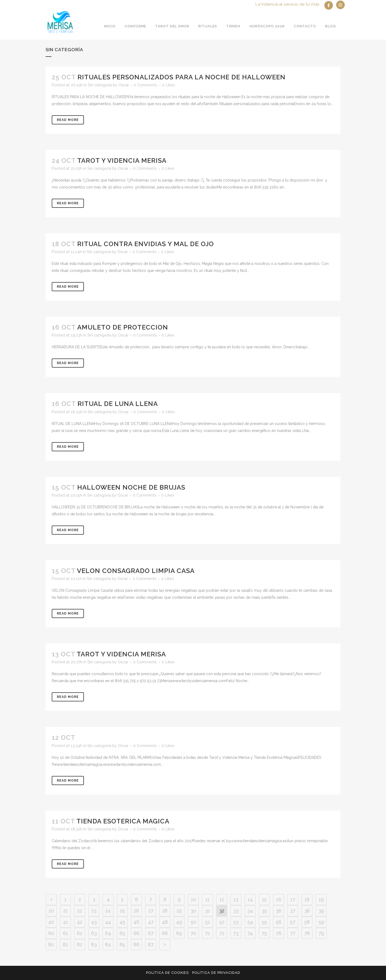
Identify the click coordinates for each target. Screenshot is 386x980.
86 (136, 944)
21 (66, 911)
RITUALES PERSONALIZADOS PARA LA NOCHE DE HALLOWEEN (181, 77)
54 (250, 922)
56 (279, 922)
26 (136, 911)
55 (264, 922)
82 (80, 944)
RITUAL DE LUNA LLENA (118, 404)
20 (51, 911)
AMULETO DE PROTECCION (123, 327)
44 (108, 922)
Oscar (124, 85)
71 (207, 933)
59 (321, 922)
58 (307, 922)
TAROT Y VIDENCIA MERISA (122, 160)
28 (165, 911)
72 (222, 933)
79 (321, 933)
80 (51, 944)
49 (179, 922)
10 (193, 899)
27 (151, 911)
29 (179, 911)
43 (94, 922)
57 (293, 922)
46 (136, 922)
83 (94, 944)
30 (193, 911)
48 (165, 922)
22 (80, 911)
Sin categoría (100, 85)
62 (80, 933)
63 (94, 933)
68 (165, 933)
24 (108, 911)
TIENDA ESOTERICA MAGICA (123, 821)
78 (307, 933)
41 (66, 922)
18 (307, 899)
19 (321, 899)
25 (122, 911)
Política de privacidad (216, 973)
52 (222, 922)
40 (51, 922)
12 (222, 899)
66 (136, 933)
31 (207, 911)
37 (293, 911)
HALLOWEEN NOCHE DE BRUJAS (131, 487)
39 (321, 911)
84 (108, 944)
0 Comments (146, 85)
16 (279, 899)
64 (108, 933)
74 (250, 933)
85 (122, 944)
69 (179, 933)
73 (236, 933)
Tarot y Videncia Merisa (121, 654)
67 (151, 933)
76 (279, 933)
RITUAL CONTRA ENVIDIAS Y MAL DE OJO (146, 244)
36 (279, 911)
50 (193, 922)
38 (307, 911)
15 (264, 899)
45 (122, 922)
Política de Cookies (167, 973)
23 (94, 911)
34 (250, 911)
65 (122, 933)
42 (80, 922)
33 (236, 911)
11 (207, 899)
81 (66, 944)
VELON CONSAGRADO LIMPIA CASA (136, 571)
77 (293, 933)
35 (264, 911)
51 (207, 922)
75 (264, 933)
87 (151, 944)
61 (66, 933)
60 (51, 933)
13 (236, 899)
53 (236, 922)
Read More (68, 120)
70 (193, 933)
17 (293, 899)
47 (151, 922)
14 (250, 899)
